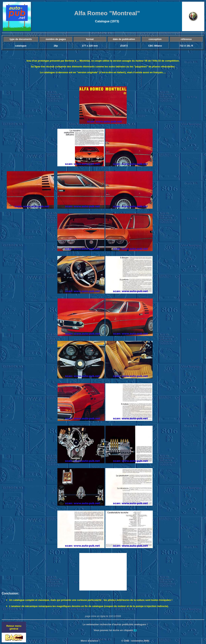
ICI (135, 630)
